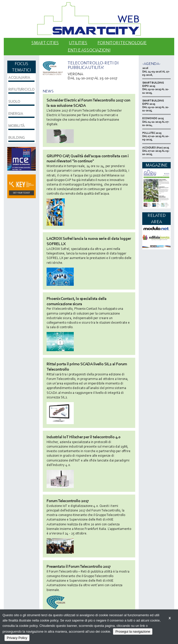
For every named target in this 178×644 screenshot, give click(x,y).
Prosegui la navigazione (133, 632)
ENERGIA (16, 114)
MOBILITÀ (16, 126)
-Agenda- (151, 63)
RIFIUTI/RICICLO (21, 89)
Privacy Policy (17, 638)
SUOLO (14, 101)
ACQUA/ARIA (19, 78)
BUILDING (16, 138)
